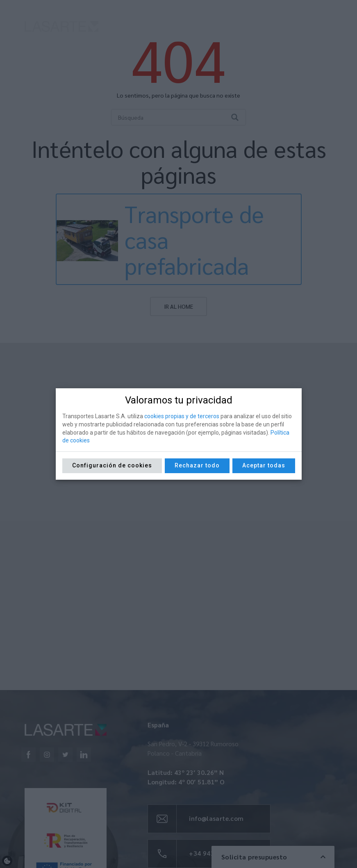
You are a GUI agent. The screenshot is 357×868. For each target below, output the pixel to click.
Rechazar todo (197, 465)
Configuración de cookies (112, 465)
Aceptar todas (264, 465)
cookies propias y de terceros (182, 416)
